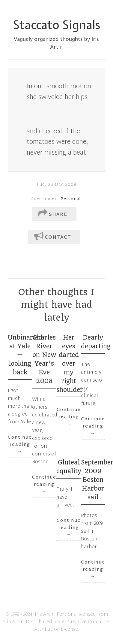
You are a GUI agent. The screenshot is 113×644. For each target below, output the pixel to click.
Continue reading (20, 445)
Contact (53, 237)
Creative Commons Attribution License (73, 626)
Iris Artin (45, 615)
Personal (71, 199)
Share (53, 214)
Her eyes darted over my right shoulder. (71, 364)
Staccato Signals (56, 25)
